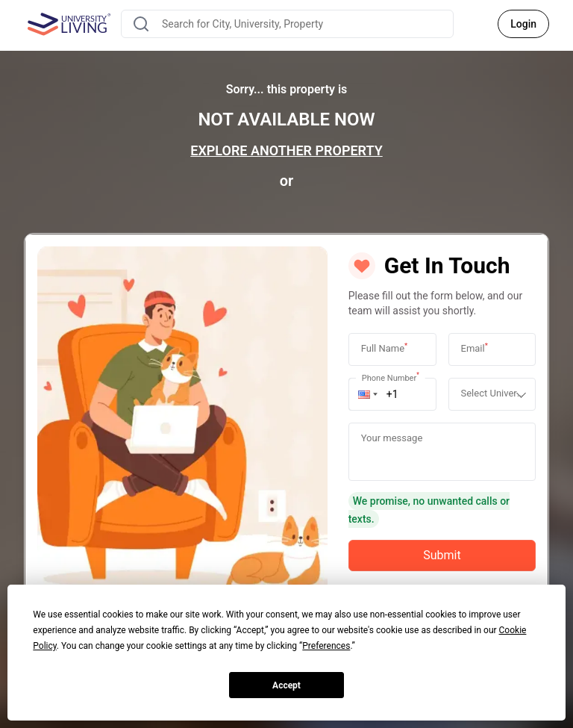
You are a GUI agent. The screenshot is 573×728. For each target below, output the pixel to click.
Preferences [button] (326, 646)
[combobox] (287, 24)
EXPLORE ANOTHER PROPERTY (286, 150)
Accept (286, 685)
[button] (368, 394)
